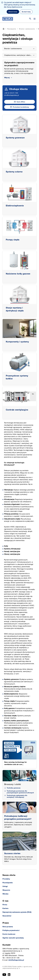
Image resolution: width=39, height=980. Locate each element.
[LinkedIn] (9, 975)
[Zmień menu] (35, 19)
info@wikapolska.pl (11, 95)
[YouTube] (4, 975)
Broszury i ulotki (13, 784)
